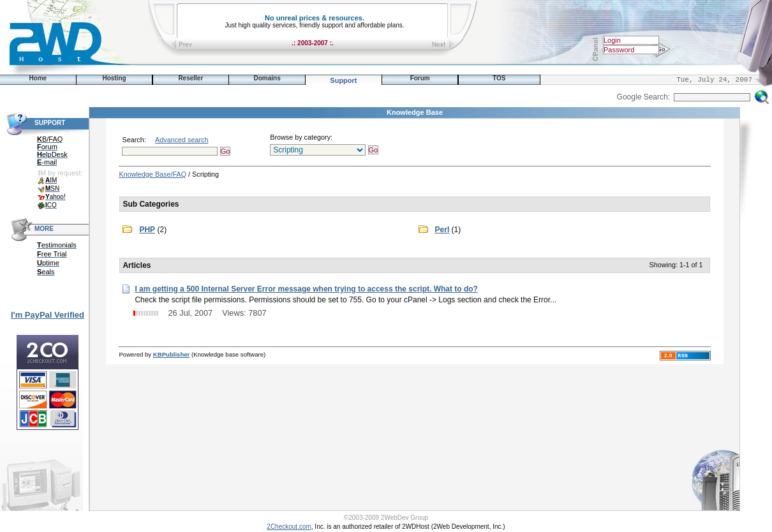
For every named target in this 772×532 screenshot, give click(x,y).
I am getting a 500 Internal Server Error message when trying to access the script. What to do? (306, 289)
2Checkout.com (289, 527)
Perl (442, 230)
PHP (147, 230)
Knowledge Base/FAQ (152, 174)
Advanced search (182, 140)
